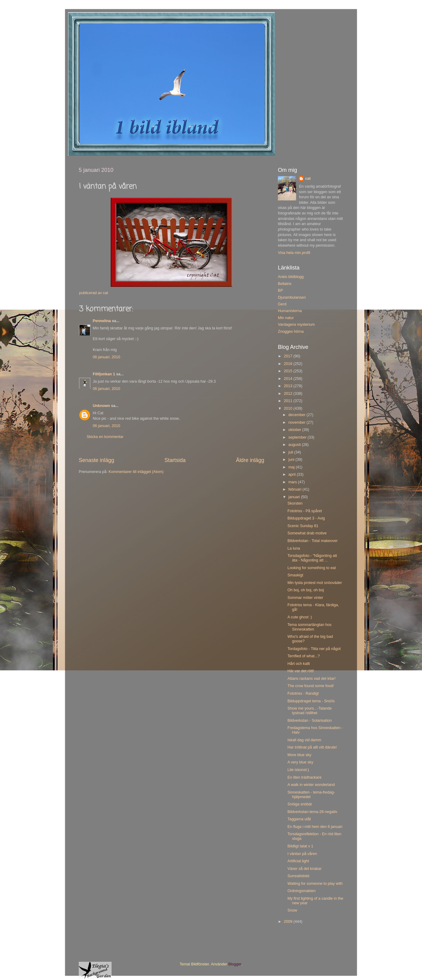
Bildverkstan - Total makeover (312, 541)
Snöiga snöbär (300, 804)
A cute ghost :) (300, 617)
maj (292, 467)
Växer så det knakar (304, 869)
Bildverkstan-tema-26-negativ (312, 812)
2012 (289, 394)
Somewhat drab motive (307, 533)
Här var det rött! (301, 671)
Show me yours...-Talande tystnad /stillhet (310, 711)
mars (293, 482)
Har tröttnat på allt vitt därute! (312, 747)
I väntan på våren (302, 854)
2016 (289, 364)
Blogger (235, 964)
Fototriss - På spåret (304, 511)
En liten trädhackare (304, 777)
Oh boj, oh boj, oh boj (306, 590)
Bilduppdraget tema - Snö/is (311, 701)
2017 (289, 356)
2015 (289, 371)
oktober (296, 430)
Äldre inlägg (250, 460)
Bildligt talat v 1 (300, 846)
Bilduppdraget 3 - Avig (306, 518)
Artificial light (298, 861)
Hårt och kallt (299, 664)
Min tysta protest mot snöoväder (315, 583)
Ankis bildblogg (291, 277)
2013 (289, 386)
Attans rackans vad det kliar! (311, 679)
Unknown (101, 406)
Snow (292, 910)
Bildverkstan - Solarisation (310, 721)
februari (296, 489)
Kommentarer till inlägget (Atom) (136, 472)
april (293, 474)
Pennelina (102, 321)
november (298, 422)
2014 (289, 379)
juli (291, 452)
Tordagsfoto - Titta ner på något (314, 649)
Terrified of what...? (303, 656)
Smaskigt (295, 575)
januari (295, 497)
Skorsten (295, 503)
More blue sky (299, 755)
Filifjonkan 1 (104, 374)
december (298, 415)
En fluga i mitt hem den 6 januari (315, 827)
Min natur (286, 318)
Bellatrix (285, 284)
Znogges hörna (291, 332)
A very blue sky (300, 762)
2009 (289, 922)
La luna (294, 548)
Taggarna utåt (299, 819)
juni (292, 460)
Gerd (282, 304)
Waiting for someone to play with (315, 884)
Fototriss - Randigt (303, 693)
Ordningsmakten (301, 891)
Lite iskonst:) (298, 770)
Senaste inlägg (97, 460)
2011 (289, 401)
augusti (295, 445)
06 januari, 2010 (106, 357)
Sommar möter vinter (305, 598)
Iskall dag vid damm (304, 740)
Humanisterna (290, 311)
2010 (289, 408)
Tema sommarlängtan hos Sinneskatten (309, 627)
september (298, 437)
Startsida (175, 460)
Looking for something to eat (311, 568)
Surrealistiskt (298, 876)
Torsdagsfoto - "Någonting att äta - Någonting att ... (312, 558)
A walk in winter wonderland (311, 785)
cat (308, 179)
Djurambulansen (292, 297)
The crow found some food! (311, 686)
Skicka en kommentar (105, 437)
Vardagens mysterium (296, 325)
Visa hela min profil (294, 253)
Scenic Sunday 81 (303, 526)
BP (280, 290)
